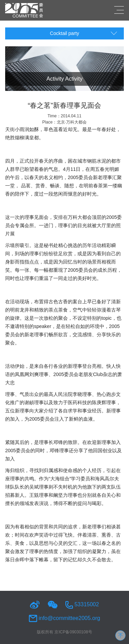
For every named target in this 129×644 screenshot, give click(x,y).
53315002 (82, 604)
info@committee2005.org (64, 618)
